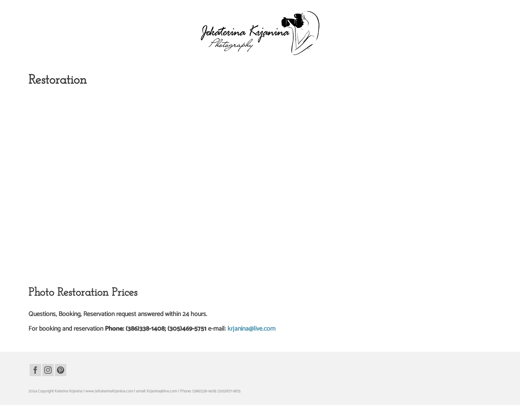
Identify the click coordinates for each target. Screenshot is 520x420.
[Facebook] (35, 370)
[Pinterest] (61, 370)
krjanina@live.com (251, 329)
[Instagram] (48, 370)
